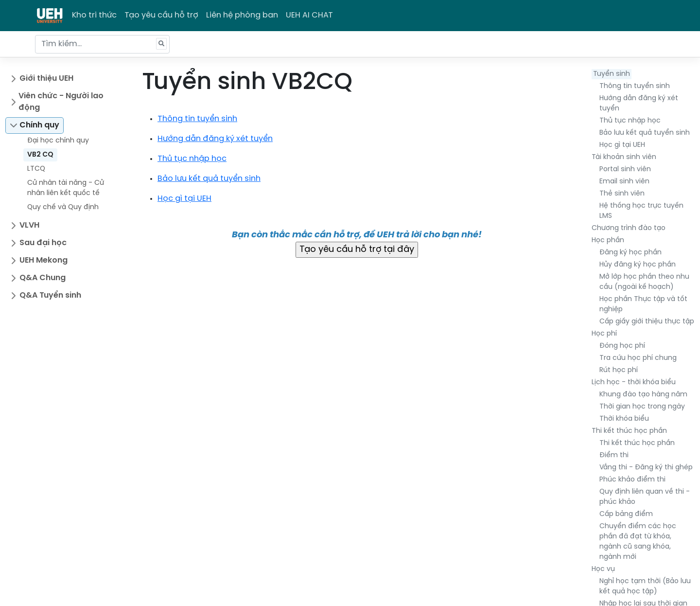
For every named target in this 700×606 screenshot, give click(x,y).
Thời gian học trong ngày (642, 407)
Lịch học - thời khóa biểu (634, 383)
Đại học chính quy (58, 141)
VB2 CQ (40, 155)
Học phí (604, 334)
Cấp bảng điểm (626, 514)
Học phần (608, 241)
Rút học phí (619, 370)
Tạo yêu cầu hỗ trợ (161, 15)
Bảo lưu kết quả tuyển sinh (645, 133)
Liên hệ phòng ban (242, 15)
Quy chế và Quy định (63, 207)
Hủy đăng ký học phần (638, 265)
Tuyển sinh (612, 74)
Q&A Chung (43, 278)
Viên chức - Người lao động (61, 102)
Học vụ (603, 569)
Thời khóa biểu (624, 419)
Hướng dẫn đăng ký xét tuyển (215, 139)
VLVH (29, 225)
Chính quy (39, 125)
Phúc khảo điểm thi (632, 480)
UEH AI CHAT (309, 15)
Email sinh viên (624, 182)
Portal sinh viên (625, 169)
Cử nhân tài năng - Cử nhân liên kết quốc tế (66, 188)
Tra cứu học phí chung (638, 358)
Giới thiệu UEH (46, 79)
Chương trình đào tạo (629, 228)
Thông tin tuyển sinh (635, 86)
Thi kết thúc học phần (629, 431)
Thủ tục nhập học (630, 121)
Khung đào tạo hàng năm (643, 395)
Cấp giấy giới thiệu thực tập (647, 322)
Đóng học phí (622, 346)
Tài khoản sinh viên (624, 157)
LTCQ (36, 169)
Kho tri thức (94, 15)
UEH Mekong (44, 260)
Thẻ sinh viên (622, 194)
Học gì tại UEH (622, 145)
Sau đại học (43, 243)
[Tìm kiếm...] (102, 44)
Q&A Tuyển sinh (50, 295)
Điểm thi (614, 455)
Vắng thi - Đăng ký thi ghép (646, 468)
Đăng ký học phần (630, 253)
